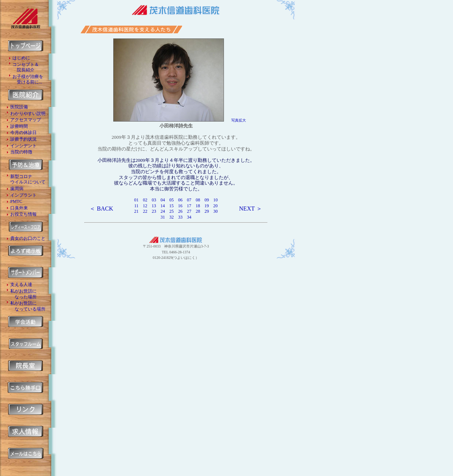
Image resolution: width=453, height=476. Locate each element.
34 (189, 217)
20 (216, 206)
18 (198, 206)
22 (145, 211)
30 (216, 211)
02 (145, 200)
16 (180, 206)
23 (154, 211)
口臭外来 (19, 208)
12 (145, 206)
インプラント (23, 195)
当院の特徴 (21, 152)
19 (207, 206)
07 (189, 200)
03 (154, 200)
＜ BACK (101, 209)
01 (136, 200)
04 (163, 200)
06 (180, 200)
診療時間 (19, 126)
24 (163, 211)
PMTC (16, 201)
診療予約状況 (23, 139)
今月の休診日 (23, 133)
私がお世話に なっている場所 (28, 306)
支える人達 (21, 285)
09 (207, 200)
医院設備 (19, 107)
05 (172, 200)
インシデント (23, 146)
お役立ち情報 (23, 214)
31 (163, 217)
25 (174, 211)
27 (189, 211)
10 (216, 200)
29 (207, 211)
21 (136, 211)
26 (180, 211)
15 (172, 206)
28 (198, 211)
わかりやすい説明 (28, 114)
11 (136, 206)
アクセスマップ (26, 120)
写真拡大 (239, 120)
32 (172, 217)
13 (154, 206)
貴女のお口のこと (28, 238)
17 (189, 206)
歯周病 (17, 189)
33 (180, 217)
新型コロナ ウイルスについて (28, 179)
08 (198, 200)
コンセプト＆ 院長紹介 (26, 67)
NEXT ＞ (250, 209)
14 (163, 206)
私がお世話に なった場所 (23, 294)
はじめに (21, 58)
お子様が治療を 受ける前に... (28, 79)
